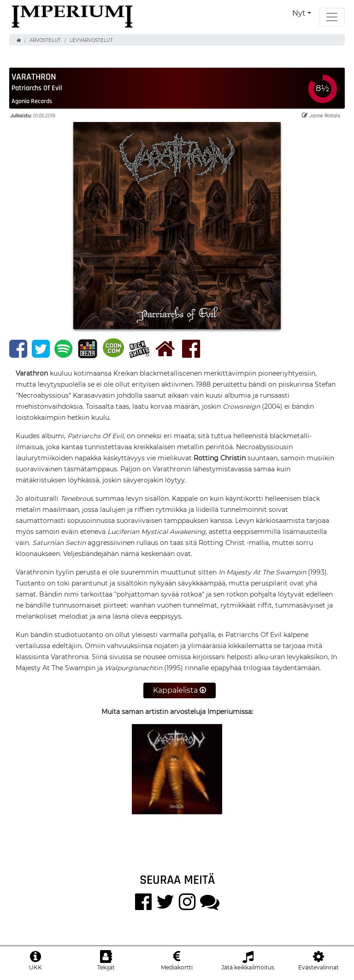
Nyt (299, 13)
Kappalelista (180, 690)
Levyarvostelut (91, 40)
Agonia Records (32, 101)
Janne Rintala (321, 115)
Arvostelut (45, 40)
